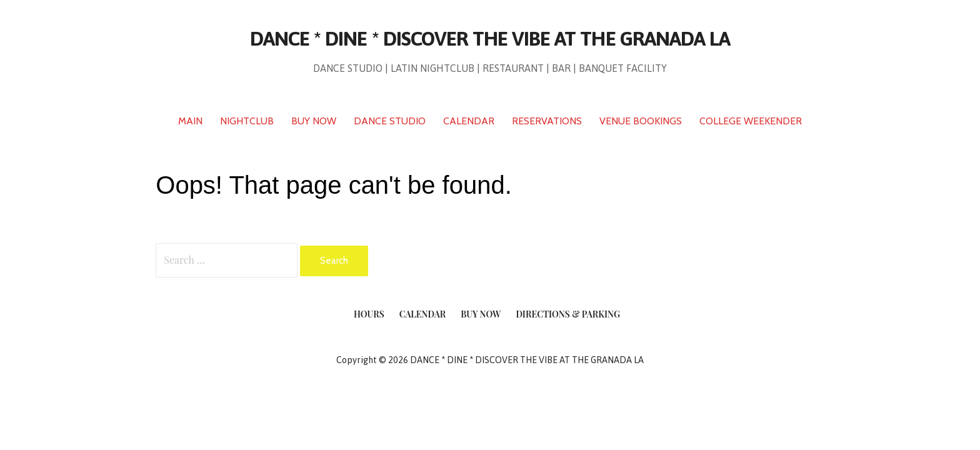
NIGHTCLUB (247, 121)
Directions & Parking (568, 314)
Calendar (423, 314)
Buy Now (481, 314)
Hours (369, 314)
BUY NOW (314, 121)
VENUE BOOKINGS (641, 121)
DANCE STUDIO (390, 121)
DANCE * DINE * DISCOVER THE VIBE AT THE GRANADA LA (490, 38)
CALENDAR (469, 121)
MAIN (190, 121)
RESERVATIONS (547, 121)
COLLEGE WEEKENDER (751, 121)
